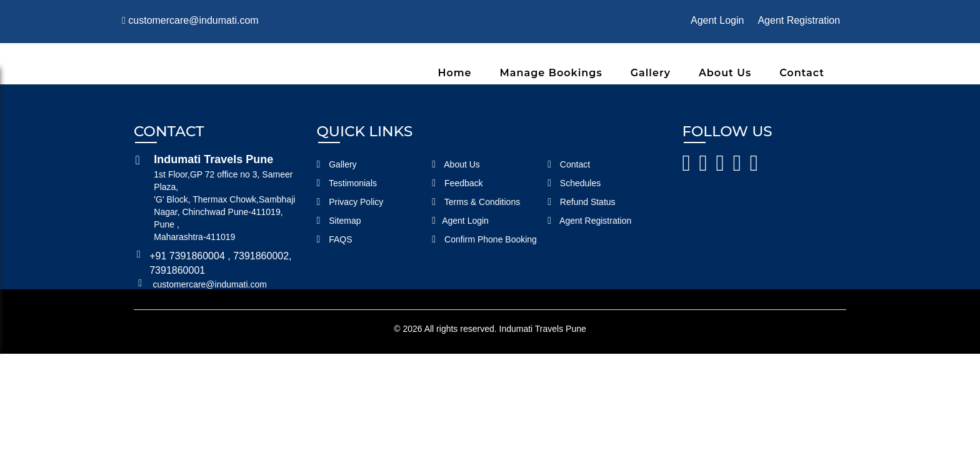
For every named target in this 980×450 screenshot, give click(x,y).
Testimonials (347, 183)
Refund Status (581, 202)
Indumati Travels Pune (543, 329)
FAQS (335, 239)
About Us (725, 73)
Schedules (574, 183)
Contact (802, 73)
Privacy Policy (350, 202)
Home (454, 73)
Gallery (651, 73)
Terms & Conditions (476, 202)
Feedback (457, 183)
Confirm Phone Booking (484, 239)
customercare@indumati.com (190, 20)
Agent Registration (799, 20)
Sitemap (339, 221)
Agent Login (717, 20)
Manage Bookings (551, 73)
